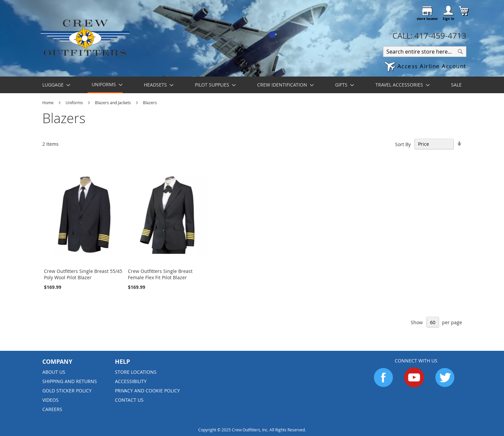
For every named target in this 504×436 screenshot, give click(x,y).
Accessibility (131, 381)
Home (48, 103)
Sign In (449, 19)
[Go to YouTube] (414, 386)
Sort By (403, 144)
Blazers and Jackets (113, 103)
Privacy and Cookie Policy (147, 391)
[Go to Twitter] (445, 386)
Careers (52, 409)
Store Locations (136, 372)
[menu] (252, 85)
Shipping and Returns (70, 381)
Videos (50, 400)
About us (54, 372)
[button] (425, 67)
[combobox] (425, 52)
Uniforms (75, 103)
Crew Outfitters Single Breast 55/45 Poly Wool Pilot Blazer (83, 274)
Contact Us (129, 400)
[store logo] (85, 37)
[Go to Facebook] (383, 386)
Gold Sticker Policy (67, 391)
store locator (427, 19)
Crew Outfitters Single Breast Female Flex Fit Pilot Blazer (160, 274)
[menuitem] (54, 85)
